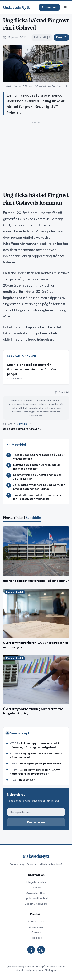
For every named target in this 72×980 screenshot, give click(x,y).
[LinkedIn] (41, 950)
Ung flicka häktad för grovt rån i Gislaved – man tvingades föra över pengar (32, 369)
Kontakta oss (36, 921)
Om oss (36, 932)
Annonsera (36, 927)
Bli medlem (49, 7)
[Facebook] (31, 950)
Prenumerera (36, 822)
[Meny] (65, 7)
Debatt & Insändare (36, 904)
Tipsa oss (36, 938)
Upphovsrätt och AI (36, 898)
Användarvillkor (36, 893)
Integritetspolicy (36, 882)
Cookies (36, 888)
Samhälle (22, 424)
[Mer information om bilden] (65, 86)
